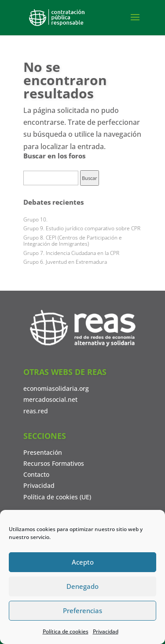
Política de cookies (66, 631)
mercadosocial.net (50, 399)
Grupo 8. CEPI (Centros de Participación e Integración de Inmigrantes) (73, 241)
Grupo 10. (35, 219)
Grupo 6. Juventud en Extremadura (65, 262)
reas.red (36, 411)
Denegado (82, 586)
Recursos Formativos (54, 463)
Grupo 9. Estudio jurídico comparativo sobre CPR (82, 228)
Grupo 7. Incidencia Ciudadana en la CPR (71, 253)
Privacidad (106, 631)
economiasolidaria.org (56, 388)
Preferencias (82, 610)
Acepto (83, 562)
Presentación (43, 452)
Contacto (36, 474)
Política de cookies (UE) (57, 497)
